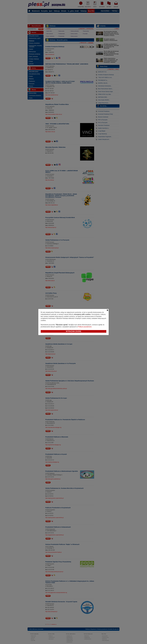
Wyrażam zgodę (74, 331)
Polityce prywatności (85, 327)
